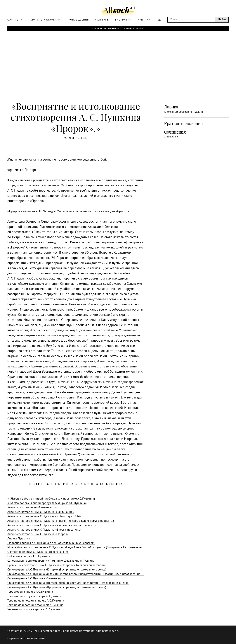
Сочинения (112, 29)
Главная (97, 29)
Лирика (139, 29)
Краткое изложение (183, 124)
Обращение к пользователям (26, 638)
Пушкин (127, 29)
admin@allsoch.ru (108, 631)
